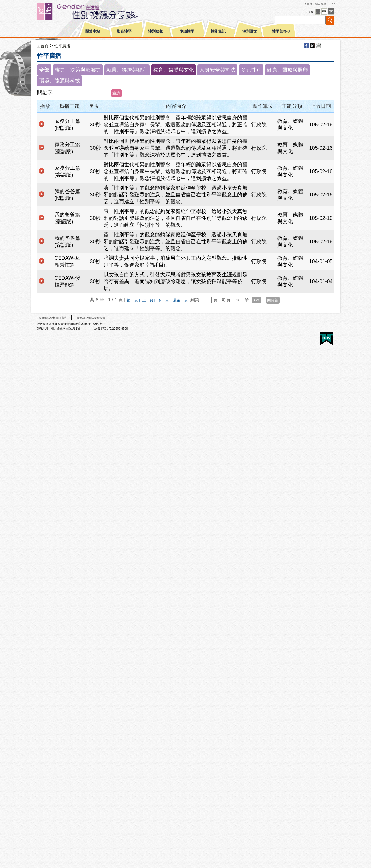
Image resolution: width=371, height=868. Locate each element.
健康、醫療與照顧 (287, 70)
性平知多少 (281, 31)
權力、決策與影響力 (78, 70)
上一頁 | (149, 300)
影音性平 (124, 31)
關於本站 (93, 31)
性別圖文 (250, 31)
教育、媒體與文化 (174, 70)
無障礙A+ (305, 337)
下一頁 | (165, 300)
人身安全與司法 (217, 70)
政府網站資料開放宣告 (53, 318)
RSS (332, 4)
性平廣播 (62, 46)
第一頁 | (134, 300)
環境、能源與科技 (60, 81)
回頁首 (273, 300)
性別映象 (156, 31)
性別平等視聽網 (98, 11)
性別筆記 (218, 31)
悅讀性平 (187, 31)
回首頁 (308, 4)
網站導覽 (321, 4)
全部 (44, 70)
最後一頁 (180, 300)
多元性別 (251, 70)
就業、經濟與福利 (127, 70)
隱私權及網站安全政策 (91, 318)
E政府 (327, 339)
